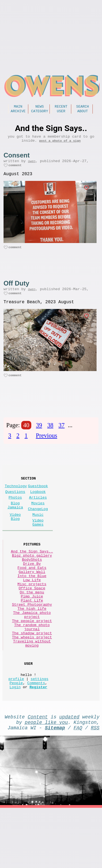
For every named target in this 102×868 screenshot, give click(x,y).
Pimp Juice (32, 632)
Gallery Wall (32, 601)
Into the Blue (32, 607)
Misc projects (32, 617)
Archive (18, 113)
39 (39, 437)
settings (40, 732)
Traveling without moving (32, 692)
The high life (32, 648)
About (83, 113)
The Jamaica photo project (32, 656)
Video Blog (15, 537)
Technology (16, 501)
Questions (15, 507)
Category (39, 113)
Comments (36, 737)
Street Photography (32, 643)
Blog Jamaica (15, 524)
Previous (47, 447)
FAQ (78, 787)
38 (50, 437)
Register (38, 743)
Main (18, 107)
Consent (17, 159)
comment (15, 171)
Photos (15, 514)
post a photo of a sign (60, 144)
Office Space (32, 622)
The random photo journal (32, 671)
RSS (95, 787)
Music (38, 535)
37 (61, 437)
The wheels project (32, 684)
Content (38, 773)
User (61, 113)
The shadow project (32, 679)
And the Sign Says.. (32, 576)
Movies (38, 521)
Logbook (38, 507)
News (40, 107)
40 (26, 437)
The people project (32, 664)
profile (16, 732)
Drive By (32, 591)
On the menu (32, 627)
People (16, 737)
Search (83, 107)
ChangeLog (38, 528)
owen (32, 166)
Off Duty (16, 291)
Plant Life (32, 638)
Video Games (38, 544)
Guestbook (38, 501)
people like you (46, 780)
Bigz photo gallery (32, 581)
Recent (61, 107)
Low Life (32, 612)
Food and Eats (32, 596)
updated (69, 773)
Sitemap (55, 787)
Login (15, 743)
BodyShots (32, 586)
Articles (38, 514)
